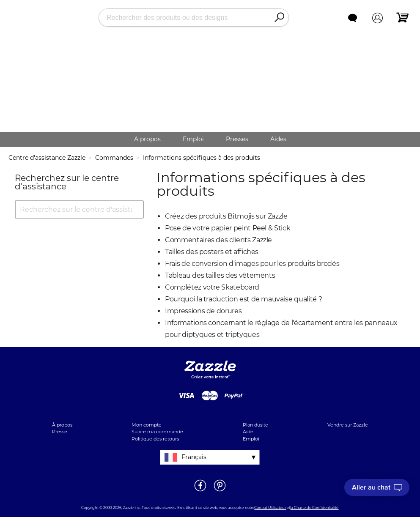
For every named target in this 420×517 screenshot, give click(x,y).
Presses (237, 139)
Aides (278, 139)
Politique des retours (155, 439)
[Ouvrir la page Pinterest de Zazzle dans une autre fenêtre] (220, 491)
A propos (147, 139)
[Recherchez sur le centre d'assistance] (79, 209)
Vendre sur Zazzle (348, 425)
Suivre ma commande (157, 432)
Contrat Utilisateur (270, 508)
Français (194, 457)
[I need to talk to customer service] (377, 487)
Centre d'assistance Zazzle (47, 158)
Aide (248, 432)
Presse (60, 432)
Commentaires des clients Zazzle (218, 240)
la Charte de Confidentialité (314, 508)
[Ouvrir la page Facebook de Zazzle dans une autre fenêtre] (200, 491)
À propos (62, 425)
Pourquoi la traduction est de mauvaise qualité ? (243, 299)
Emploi (193, 139)
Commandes (114, 158)
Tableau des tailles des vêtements (220, 275)
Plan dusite (255, 425)
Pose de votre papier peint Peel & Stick (228, 228)
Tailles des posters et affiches (212, 252)
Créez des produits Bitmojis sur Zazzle (226, 216)
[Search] (279, 18)
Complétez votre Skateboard (212, 287)
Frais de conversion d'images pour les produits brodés (252, 264)
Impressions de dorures (203, 311)
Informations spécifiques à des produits (202, 158)
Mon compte (147, 425)
